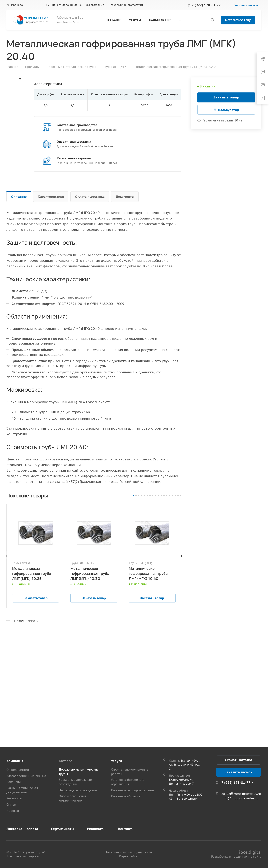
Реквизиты (14, 798)
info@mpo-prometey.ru (240, 798)
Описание (19, 196)
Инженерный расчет (126, 796)
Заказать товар (226, 97)
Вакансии (13, 782)
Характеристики (51, 196)
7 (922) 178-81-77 (206, 5)
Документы (125, 196)
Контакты (126, 829)
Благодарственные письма (26, 776)
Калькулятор (229, 110)
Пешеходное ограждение (78, 790)
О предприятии (18, 770)
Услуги (116, 761)
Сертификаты (63, 829)
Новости (13, 811)
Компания (15, 761)
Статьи (11, 804)
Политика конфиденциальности (128, 852)
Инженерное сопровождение (133, 790)
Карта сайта (128, 856)
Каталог (65, 761)
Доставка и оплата (22, 829)
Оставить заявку (238, 20)
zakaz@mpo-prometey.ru (127, 5)
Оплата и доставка (90, 196)
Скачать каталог (238, 760)
